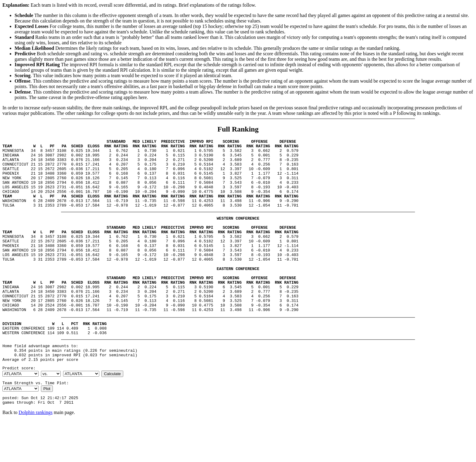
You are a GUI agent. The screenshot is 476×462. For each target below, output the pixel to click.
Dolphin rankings (36, 454)
